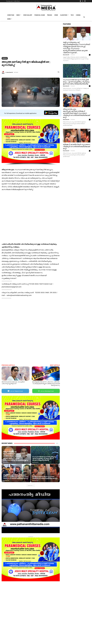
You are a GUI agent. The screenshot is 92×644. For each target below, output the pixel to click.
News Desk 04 (35, 462)
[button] (84, 17)
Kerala (5, 58)
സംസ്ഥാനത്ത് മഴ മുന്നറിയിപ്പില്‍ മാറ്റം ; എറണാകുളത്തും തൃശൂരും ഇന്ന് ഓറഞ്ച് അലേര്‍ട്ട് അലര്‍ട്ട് (45, 458)
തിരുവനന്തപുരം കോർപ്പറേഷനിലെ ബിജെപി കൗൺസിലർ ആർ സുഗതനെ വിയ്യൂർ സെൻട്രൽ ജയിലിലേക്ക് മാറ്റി (16, 477)
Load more (31, 485)
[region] (31, 39)
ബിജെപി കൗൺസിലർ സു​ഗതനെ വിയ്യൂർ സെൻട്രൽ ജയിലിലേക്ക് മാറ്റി (45, 478)
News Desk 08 (10, 72)
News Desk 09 (6, 462)
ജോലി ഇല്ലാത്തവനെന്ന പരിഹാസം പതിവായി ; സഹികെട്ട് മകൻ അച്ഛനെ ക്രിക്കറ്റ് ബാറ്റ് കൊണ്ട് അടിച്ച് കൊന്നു (46, 384)
